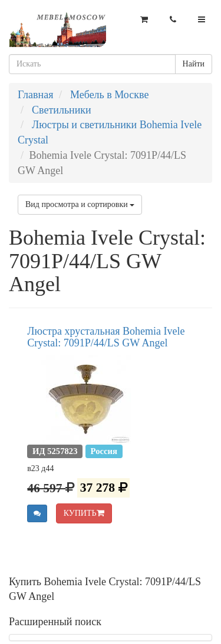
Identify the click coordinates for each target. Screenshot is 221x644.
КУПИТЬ (84, 513)
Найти (194, 64)
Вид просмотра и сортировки (80, 204)
